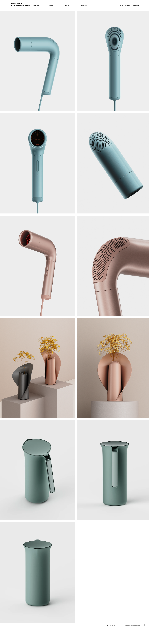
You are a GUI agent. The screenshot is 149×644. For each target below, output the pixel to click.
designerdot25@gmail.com (132, 625)
